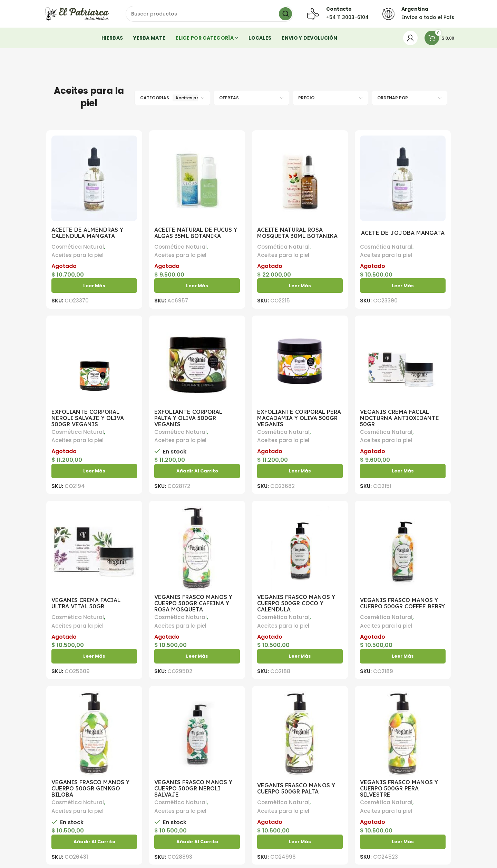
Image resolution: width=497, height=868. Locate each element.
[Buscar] (209, 14)
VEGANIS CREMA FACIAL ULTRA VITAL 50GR (86, 603)
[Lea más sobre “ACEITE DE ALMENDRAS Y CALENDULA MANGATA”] (94, 286)
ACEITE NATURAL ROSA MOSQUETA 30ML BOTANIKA (297, 233)
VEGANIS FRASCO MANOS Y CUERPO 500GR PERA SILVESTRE (399, 788)
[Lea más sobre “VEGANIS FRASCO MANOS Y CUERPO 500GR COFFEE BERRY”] (403, 656)
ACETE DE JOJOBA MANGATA (403, 233)
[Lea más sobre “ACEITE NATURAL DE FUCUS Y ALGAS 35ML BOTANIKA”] (197, 286)
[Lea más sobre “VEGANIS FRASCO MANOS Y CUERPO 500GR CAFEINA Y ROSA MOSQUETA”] (197, 656)
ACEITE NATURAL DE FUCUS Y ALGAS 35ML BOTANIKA (196, 233)
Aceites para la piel (77, 255)
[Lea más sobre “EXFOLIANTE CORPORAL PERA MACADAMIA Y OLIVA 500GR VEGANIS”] (300, 471)
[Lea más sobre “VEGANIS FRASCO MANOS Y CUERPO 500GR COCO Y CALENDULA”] (300, 656)
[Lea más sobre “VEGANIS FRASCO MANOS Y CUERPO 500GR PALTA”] (300, 842)
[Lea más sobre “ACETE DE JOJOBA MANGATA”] (403, 286)
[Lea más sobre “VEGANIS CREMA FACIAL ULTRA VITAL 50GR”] (94, 656)
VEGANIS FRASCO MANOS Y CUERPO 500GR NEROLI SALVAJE (193, 788)
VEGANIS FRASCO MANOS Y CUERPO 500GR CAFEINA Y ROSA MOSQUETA (193, 603)
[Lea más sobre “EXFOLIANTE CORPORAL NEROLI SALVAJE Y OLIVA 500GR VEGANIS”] (94, 471)
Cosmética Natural (78, 247)
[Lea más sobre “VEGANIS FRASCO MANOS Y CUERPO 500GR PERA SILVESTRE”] (403, 842)
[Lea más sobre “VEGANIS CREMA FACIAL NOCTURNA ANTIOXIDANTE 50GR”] (403, 471)
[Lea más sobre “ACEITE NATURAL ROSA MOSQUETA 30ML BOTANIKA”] (300, 286)
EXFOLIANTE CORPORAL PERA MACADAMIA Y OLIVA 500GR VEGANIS (299, 418)
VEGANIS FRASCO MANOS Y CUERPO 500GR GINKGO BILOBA (90, 788)
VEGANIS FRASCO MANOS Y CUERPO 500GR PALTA (296, 788)
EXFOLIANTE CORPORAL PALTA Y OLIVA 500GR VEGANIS (188, 418)
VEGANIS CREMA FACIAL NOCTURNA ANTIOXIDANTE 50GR (399, 418)
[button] (197, 471)
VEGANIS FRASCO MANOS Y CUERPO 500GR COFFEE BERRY (402, 603)
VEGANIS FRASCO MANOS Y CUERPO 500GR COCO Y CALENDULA (296, 603)
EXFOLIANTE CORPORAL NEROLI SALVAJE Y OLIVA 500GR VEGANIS (88, 418)
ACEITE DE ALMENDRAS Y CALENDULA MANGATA (87, 233)
